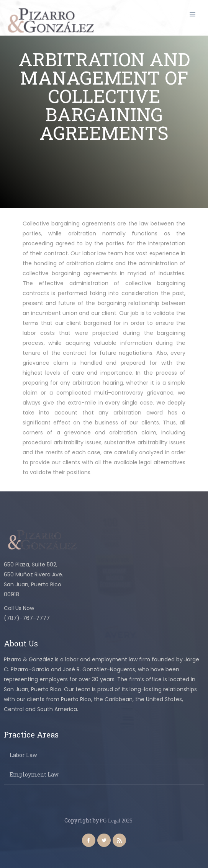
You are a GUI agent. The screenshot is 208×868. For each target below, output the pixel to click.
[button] (193, 15)
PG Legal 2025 (116, 821)
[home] (49, 20)
